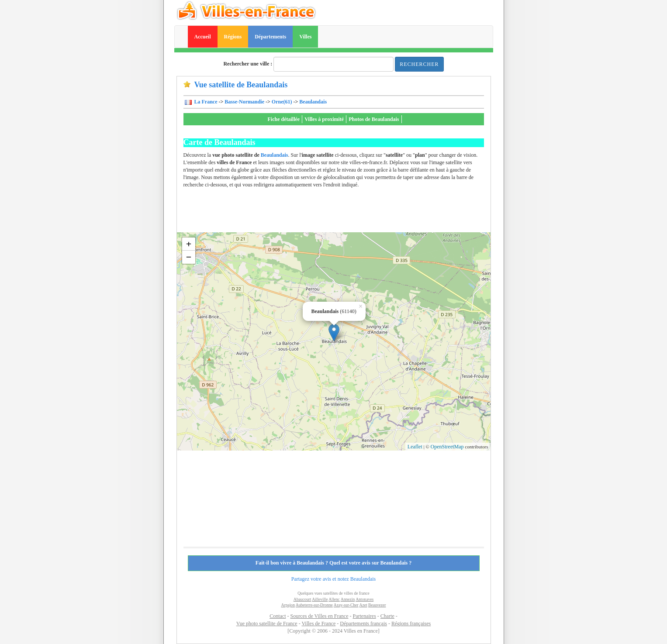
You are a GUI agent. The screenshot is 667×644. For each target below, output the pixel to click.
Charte (387, 616)
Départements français (363, 623)
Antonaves (365, 599)
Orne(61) (282, 102)
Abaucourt (302, 599)
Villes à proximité (324, 119)
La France (205, 102)
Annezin (348, 599)
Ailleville (320, 599)
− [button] (189, 257)
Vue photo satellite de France (267, 623)
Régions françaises (411, 623)
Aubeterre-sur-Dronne (314, 605)
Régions (233, 37)
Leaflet (415, 447)
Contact (278, 616)
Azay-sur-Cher (346, 605)
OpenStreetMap (447, 447)
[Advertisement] (342, 213)
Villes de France (318, 623)
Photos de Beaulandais (374, 119)
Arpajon (288, 605)
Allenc (334, 599)
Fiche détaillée (284, 119)
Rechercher (419, 64)
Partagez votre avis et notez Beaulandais (334, 579)
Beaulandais (313, 102)
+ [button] (189, 244)
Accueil (203, 37)
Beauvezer (377, 605)
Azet (363, 605)
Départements (270, 37)
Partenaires (365, 616)
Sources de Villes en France (319, 616)
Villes (305, 37)
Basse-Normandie (244, 102)
